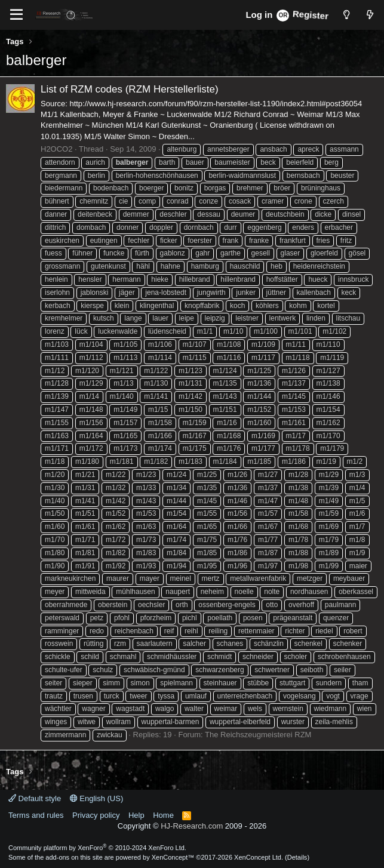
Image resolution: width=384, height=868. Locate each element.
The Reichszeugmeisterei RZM (258, 735)
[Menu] (16, 15)
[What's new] (370, 15)
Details (297, 857)
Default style (35, 798)
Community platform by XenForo (97, 848)
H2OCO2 (56, 149)
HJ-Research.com (192, 826)
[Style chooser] (346, 15)
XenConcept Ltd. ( (261, 857)
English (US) (97, 798)
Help (136, 815)
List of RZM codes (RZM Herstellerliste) (130, 89)
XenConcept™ (173, 857)
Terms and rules (36, 815)
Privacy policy (96, 815)
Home (163, 815)
